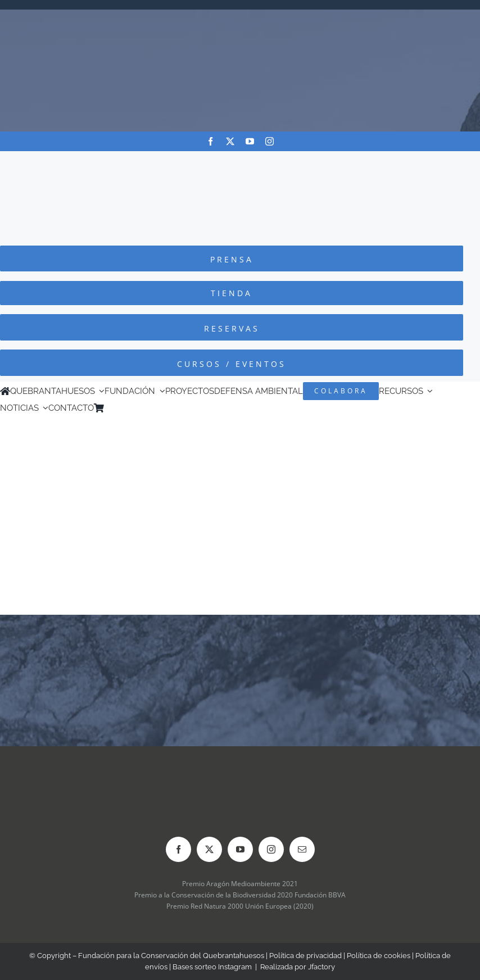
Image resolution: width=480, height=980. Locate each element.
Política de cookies (379, 956)
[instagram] (270, 141)
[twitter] (230, 141)
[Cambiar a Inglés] (125, 408)
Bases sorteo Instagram (212, 967)
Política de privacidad (305, 956)
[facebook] (210, 141)
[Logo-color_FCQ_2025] (240, 162)
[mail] (302, 849)
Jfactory (321, 967)
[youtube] (250, 141)
